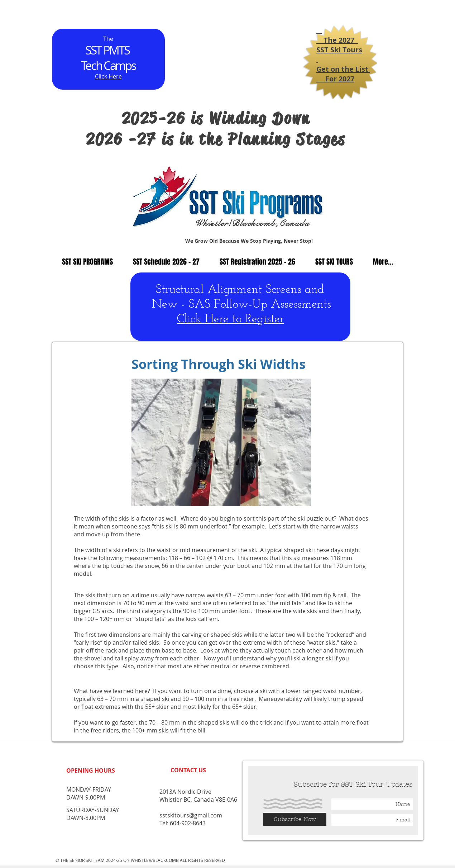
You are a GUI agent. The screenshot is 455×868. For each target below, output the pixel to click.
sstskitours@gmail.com (191, 815)
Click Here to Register (230, 319)
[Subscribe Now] (295, 819)
